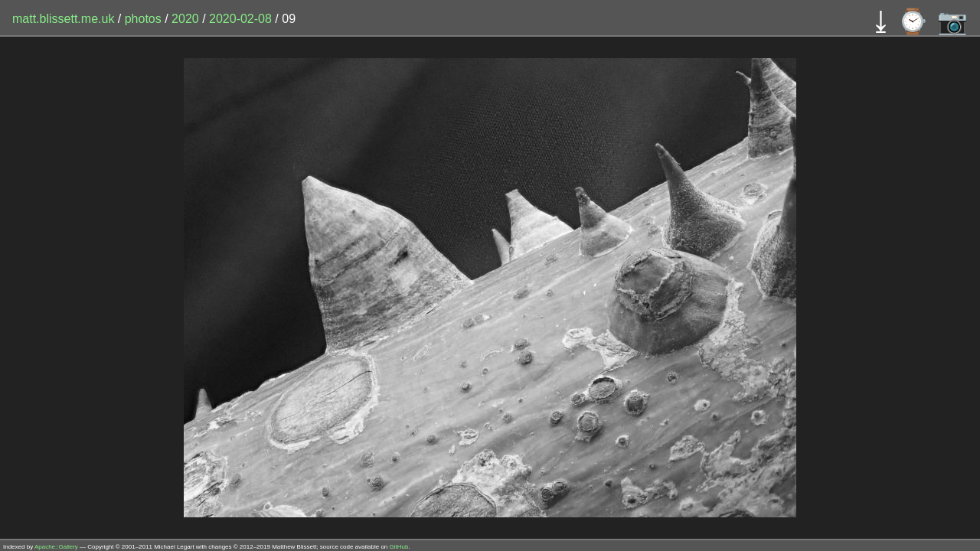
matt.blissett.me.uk (63, 19)
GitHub (399, 547)
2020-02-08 (240, 19)
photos (143, 19)
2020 (185, 19)
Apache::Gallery (56, 547)
